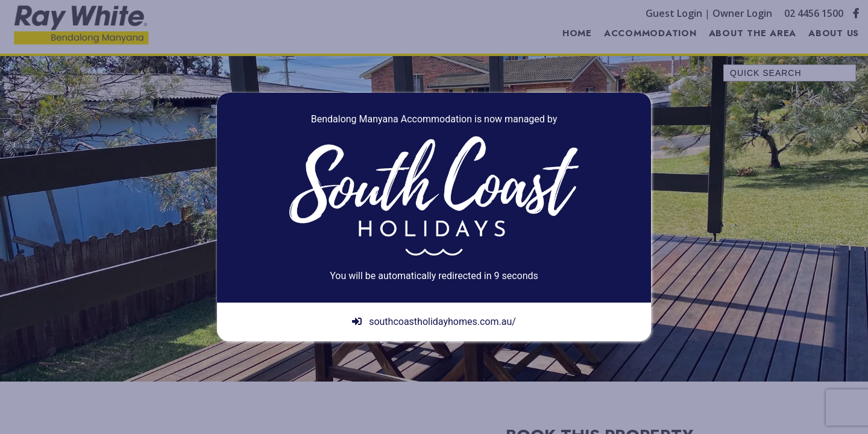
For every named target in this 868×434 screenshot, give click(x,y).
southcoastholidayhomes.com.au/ (434, 322)
